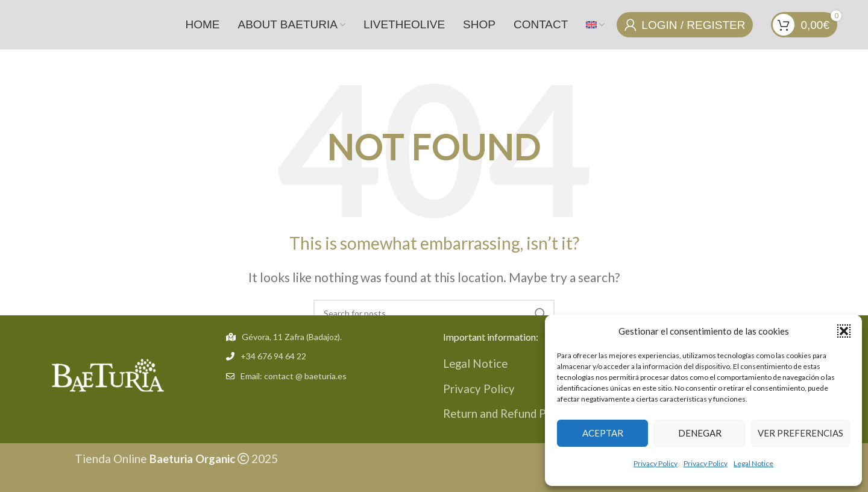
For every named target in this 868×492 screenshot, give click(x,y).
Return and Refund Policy (508, 412)
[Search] (434, 312)
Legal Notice (753, 463)
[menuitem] (595, 24)
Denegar (700, 433)
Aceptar (603, 433)
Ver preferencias (800, 433)
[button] (844, 331)
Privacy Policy (656, 463)
